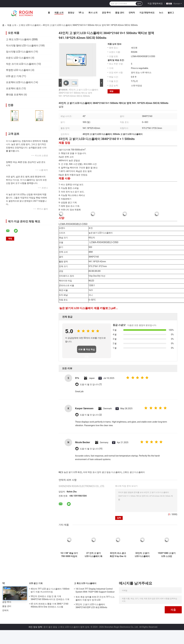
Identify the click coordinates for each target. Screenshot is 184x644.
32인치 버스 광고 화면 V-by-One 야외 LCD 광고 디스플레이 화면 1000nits (118, 555)
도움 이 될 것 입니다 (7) (91, 385)
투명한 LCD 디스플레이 (18, 70)
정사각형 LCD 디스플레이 (20, 52)
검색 (139, 4)
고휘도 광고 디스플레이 (134, 472)
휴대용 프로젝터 (15, 95)
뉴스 (161, 13)
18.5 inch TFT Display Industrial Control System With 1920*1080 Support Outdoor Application (95, 591)
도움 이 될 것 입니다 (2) (91, 415)
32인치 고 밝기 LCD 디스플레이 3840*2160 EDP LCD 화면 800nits (142, 555)
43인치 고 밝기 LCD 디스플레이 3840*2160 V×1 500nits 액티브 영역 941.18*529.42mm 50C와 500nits (78, 93)
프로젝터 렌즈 (13, 88)
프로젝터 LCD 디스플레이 (20, 82)
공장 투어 (106, 13)
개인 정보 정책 (35, 627)
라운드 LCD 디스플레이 (18, 58)
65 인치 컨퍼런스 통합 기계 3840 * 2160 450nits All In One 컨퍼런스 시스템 (50, 605)
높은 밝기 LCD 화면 (73, 472)
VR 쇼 (81, 13)
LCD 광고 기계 (14, 76)
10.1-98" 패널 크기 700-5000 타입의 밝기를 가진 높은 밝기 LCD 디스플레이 (69, 555)
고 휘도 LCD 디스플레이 (30, 25)
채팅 (111, 91)
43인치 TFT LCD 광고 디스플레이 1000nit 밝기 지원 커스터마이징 (50, 590)
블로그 (171, 13)
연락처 (132, 13)
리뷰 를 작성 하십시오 (87, 351)
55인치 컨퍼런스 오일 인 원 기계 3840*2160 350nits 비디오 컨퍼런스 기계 (50, 598)
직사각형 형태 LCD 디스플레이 (22, 46)
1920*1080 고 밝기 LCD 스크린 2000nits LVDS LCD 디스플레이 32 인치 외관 (167, 555)
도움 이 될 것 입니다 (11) (91, 449)
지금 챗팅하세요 (155, 3)
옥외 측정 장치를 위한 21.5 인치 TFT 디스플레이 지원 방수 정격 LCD (95, 598)
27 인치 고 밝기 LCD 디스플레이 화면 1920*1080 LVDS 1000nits (93, 555)
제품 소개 (59, 13)
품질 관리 (120, 13)
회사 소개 (93, 13)
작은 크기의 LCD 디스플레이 (21, 64)
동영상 (71, 13)
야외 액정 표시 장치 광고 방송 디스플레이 (102, 472)
